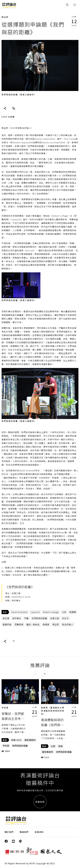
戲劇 (5, 612)
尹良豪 (5, 708)
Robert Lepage (51, 612)
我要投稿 (40, 802)
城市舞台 (17, 618)
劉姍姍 (73, 612)
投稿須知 (39, 832)
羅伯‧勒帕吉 (33, 624)
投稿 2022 (16, 740)
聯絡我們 (24, 832)
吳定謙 (6, 618)
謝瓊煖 (46, 624)
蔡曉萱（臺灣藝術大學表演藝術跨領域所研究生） (53, 711)
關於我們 (9, 832)
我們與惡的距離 (39, 618)
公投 (64, 612)
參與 (60, 746)
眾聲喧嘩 (19, 624)
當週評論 (7, 624)
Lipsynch (35, 612)
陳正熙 (5, 17)
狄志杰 (65, 618)
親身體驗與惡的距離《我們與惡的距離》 (52, 725)
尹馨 (26, 618)
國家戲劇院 (30, 740)
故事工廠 (55, 618)
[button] (36, 674)
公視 (53, 746)
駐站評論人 (68, 624)
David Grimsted (19, 612)
